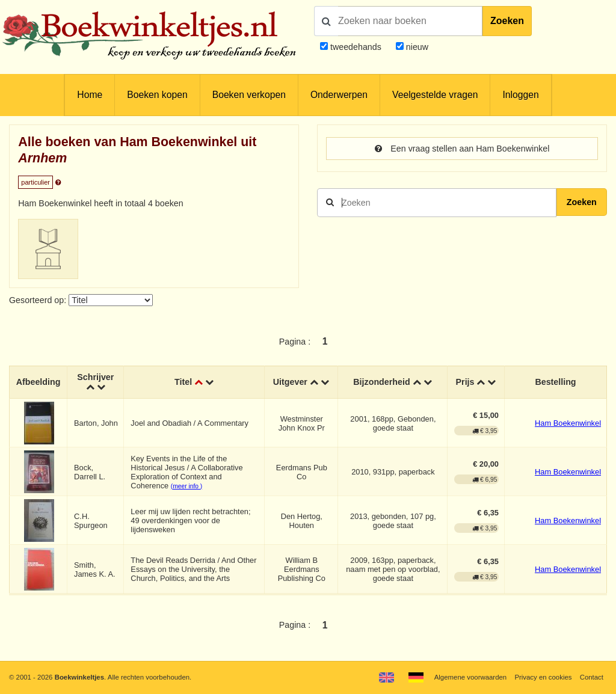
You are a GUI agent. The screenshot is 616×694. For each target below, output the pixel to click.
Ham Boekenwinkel (568, 423)
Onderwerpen (339, 95)
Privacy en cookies (543, 677)
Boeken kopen (157, 95)
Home (90, 95)
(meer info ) (186, 486)
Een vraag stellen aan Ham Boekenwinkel (462, 149)
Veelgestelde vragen (435, 95)
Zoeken (507, 21)
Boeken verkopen (249, 95)
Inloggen (520, 95)
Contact (592, 677)
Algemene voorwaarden (470, 677)
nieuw (416, 47)
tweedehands (356, 47)
